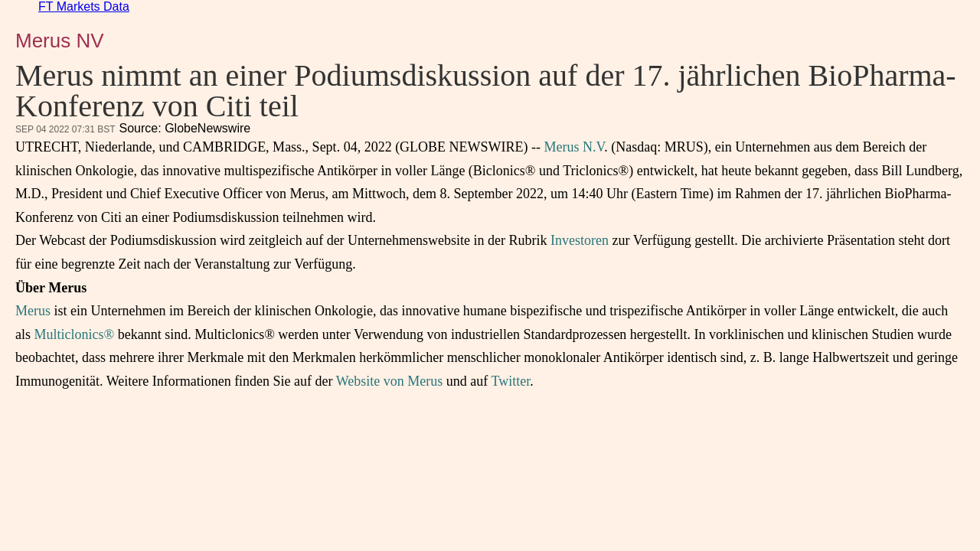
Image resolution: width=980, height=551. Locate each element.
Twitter (510, 381)
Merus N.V (575, 147)
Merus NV (60, 41)
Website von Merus (390, 381)
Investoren (580, 240)
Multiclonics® (75, 334)
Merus (33, 311)
